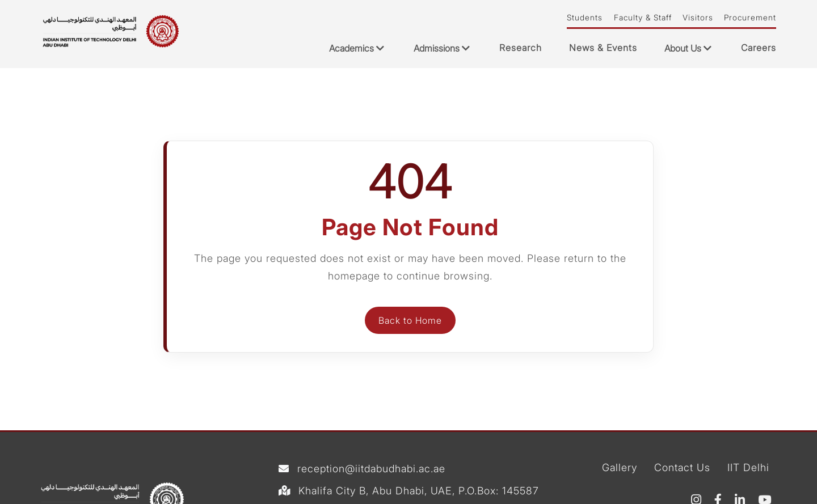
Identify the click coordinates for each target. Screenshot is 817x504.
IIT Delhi (748, 468)
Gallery (620, 468)
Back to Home (410, 321)
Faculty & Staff (643, 18)
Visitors (698, 18)
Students (585, 18)
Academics (358, 48)
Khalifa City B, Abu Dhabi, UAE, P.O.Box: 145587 (419, 491)
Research (521, 48)
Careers (759, 48)
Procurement (750, 18)
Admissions (443, 48)
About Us (689, 48)
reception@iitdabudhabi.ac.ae (371, 469)
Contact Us (682, 468)
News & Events (603, 48)
